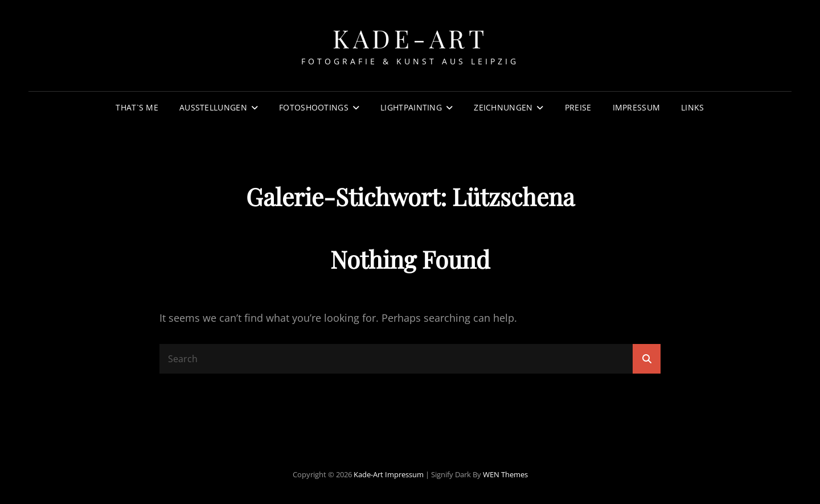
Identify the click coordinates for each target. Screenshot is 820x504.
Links (692, 107)
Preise (578, 107)
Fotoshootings (314, 107)
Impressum (637, 107)
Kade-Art (410, 38)
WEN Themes (505, 474)
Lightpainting (411, 107)
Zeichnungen (503, 107)
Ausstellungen (213, 107)
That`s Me (137, 107)
